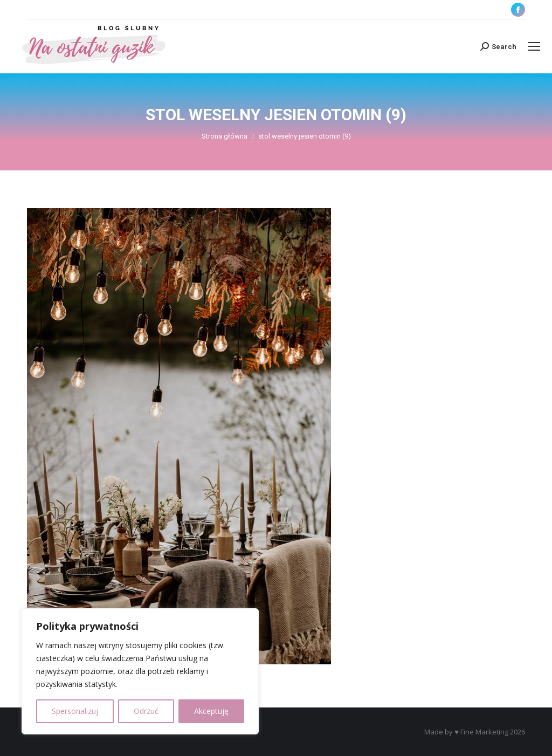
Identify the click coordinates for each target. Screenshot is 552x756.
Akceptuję (211, 711)
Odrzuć (146, 711)
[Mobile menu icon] (534, 46)
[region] (140, 671)
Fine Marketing (484, 732)
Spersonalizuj (75, 711)
